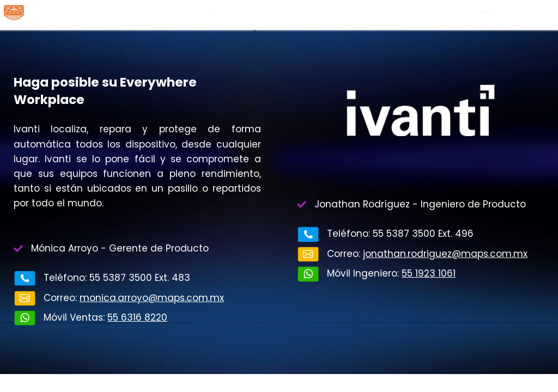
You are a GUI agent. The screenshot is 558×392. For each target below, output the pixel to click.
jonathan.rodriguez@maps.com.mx (445, 254)
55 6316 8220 (137, 317)
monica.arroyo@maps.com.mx (152, 298)
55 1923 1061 (429, 273)
